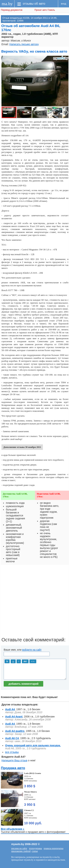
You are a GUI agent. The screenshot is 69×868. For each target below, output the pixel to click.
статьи (35, 851)
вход (64, 4)
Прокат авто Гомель (45, 10)
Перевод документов (12, 10)
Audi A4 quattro (15, 731)
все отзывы (12, 752)
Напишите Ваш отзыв (14, 760)
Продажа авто (13, 768)
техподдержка (35, 848)
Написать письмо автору (24, 44)
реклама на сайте (19, 848)
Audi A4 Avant (14, 717)
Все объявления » (13, 829)
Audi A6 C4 (12, 738)
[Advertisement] (34, 602)
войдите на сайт (32, 650)
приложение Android (21, 851)
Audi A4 (10, 709)
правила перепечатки (53, 848)
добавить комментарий (23, 684)
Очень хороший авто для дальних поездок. (33, 745)
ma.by (7, 4)
